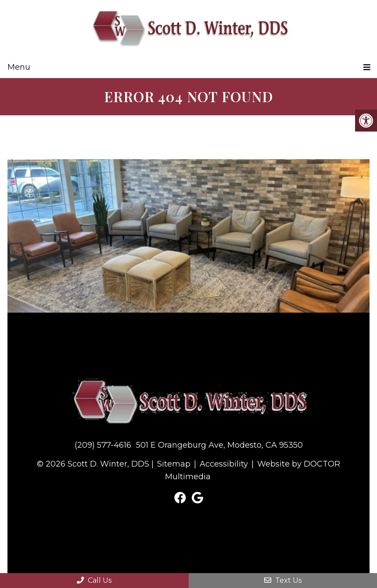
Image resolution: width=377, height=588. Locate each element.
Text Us (283, 580)
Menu (19, 67)
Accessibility (224, 464)
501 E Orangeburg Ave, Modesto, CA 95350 (219, 445)
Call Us (94, 580)
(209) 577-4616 (103, 445)
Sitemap (174, 464)
